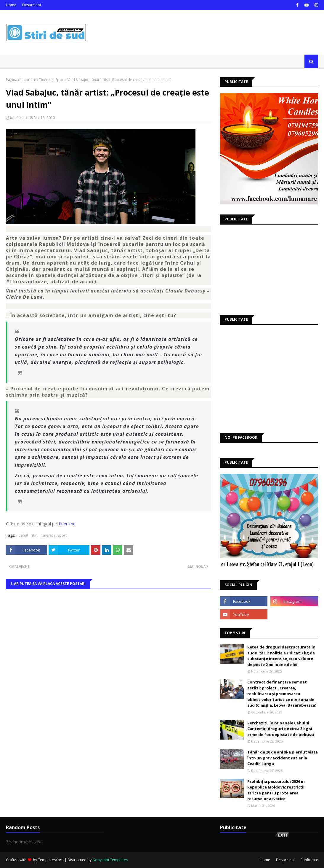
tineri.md (67, 524)
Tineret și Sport (52, 80)
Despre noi (32, 5)
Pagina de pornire (21, 80)
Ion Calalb (19, 118)
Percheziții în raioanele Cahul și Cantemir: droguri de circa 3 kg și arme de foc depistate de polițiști (281, 729)
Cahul (23, 535)
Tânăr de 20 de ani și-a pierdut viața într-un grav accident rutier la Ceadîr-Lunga (283, 758)
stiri (35, 535)
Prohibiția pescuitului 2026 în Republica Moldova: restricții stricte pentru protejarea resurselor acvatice (276, 790)
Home (11, 5)
